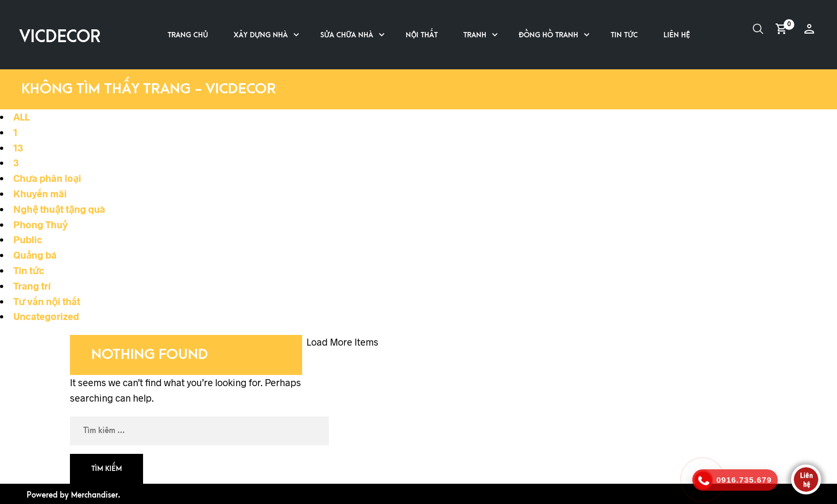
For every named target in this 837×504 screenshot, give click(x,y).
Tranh (475, 35)
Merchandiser (94, 495)
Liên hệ (677, 35)
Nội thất (422, 35)
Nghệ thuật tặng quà (59, 209)
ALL (21, 117)
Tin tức (624, 35)
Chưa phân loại (47, 178)
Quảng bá (35, 255)
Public (28, 239)
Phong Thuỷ (40, 225)
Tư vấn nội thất (47, 301)
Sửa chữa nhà (347, 35)
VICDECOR (60, 37)
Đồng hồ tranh (548, 35)
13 (18, 148)
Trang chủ (188, 35)
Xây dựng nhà (261, 35)
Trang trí (32, 286)
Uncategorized (46, 316)
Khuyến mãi (40, 194)
